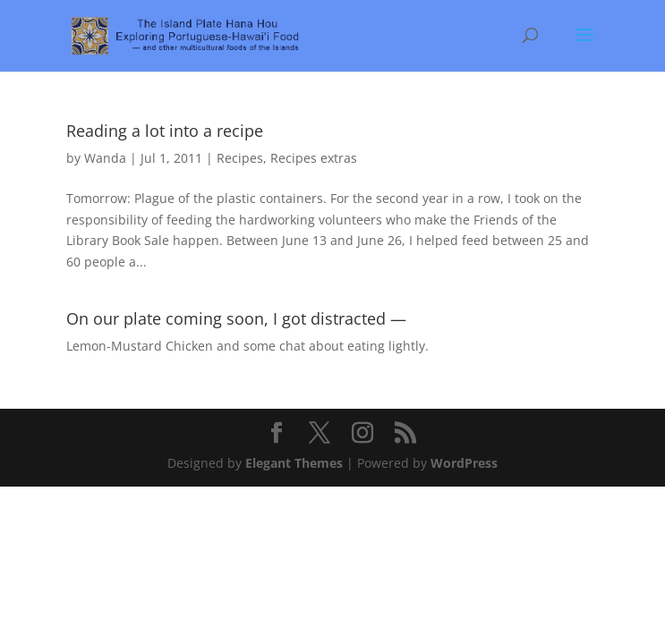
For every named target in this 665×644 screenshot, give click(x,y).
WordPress (464, 463)
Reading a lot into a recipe (165, 131)
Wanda (105, 158)
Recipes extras (314, 158)
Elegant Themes (294, 463)
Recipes (240, 158)
